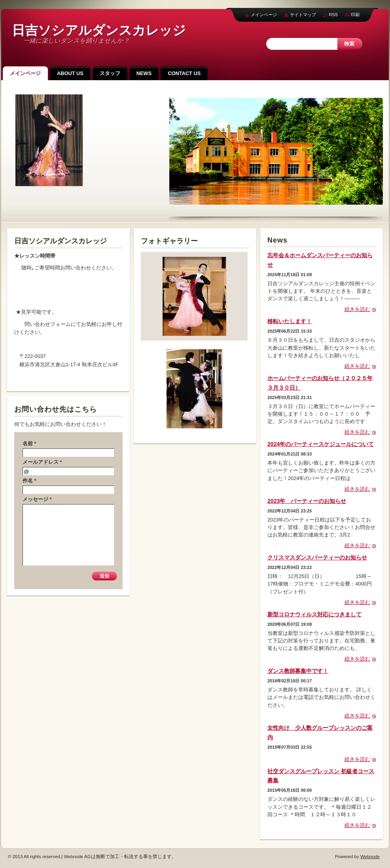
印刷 (355, 15)
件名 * (29, 481)
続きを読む (357, 309)
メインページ (264, 15)
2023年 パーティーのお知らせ (307, 501)
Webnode (370, 857)
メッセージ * (37, 499)
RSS (333, 15)
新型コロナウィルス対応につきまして (314, 614)
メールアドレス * (42, 462)
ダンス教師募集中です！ (298, 671)
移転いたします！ (290, 321)
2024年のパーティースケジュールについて (321, 444)
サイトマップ (303, 15)
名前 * (29, 443)
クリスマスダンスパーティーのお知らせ (317, 557)
